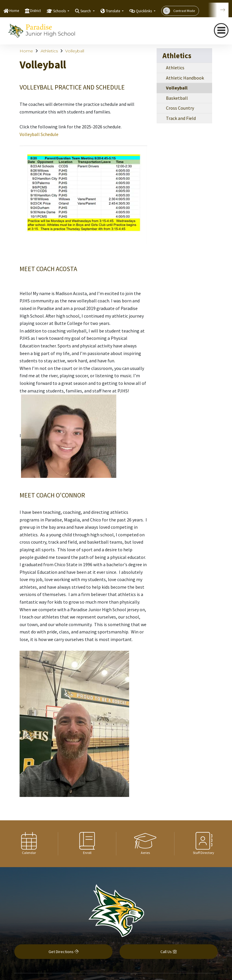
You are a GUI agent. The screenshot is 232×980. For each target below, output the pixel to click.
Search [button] (86, 11)
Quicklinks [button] (144, 11)
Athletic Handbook (185, 78)
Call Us (169, 952)
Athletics (49, 51)
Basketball (177, 98)
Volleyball (75, 51)
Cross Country (180, 108)
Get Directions (64, 952)
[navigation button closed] (221, 30)
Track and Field (181, 118)
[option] (29, 844)
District (36, 11)
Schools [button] (60, 11)
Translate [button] (113, 11)
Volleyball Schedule (39, 134)
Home (14, 11)
